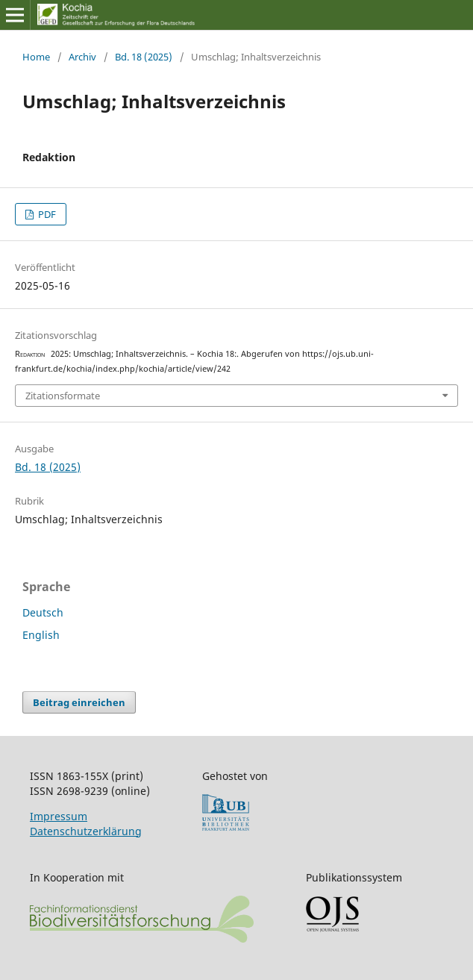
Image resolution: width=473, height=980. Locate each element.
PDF (46, 214)
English (41, 635)
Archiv (82, 57)
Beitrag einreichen (79, 702)
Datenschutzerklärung (86, 831)
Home (36, 57)
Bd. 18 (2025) (144, 57)
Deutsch (43, 612)
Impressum (59, 816)
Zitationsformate (63, 396)
